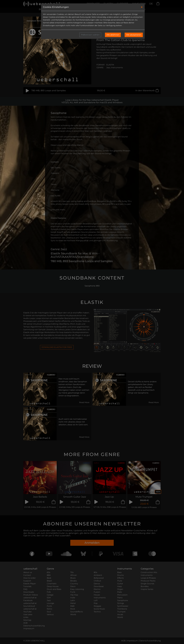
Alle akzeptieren (134, 35)
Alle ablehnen (113, 35)
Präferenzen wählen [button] (90, 35)
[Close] (142, 7)
